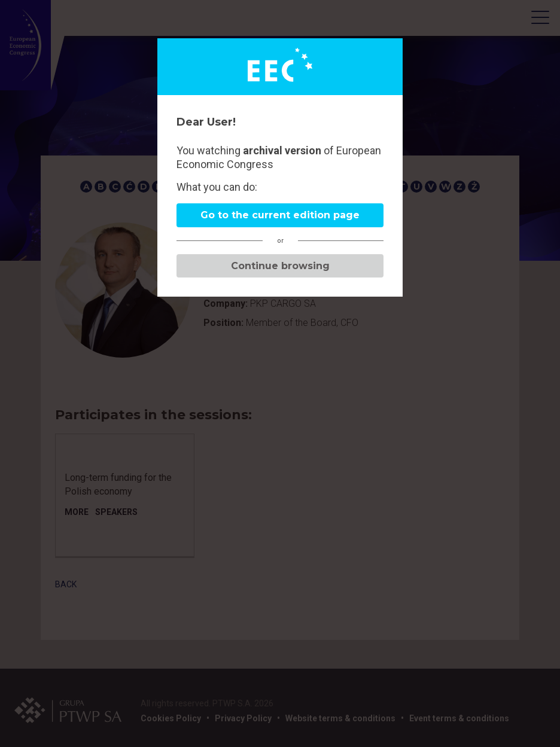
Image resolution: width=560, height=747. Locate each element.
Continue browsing (280, 266)
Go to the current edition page (280, 215)
